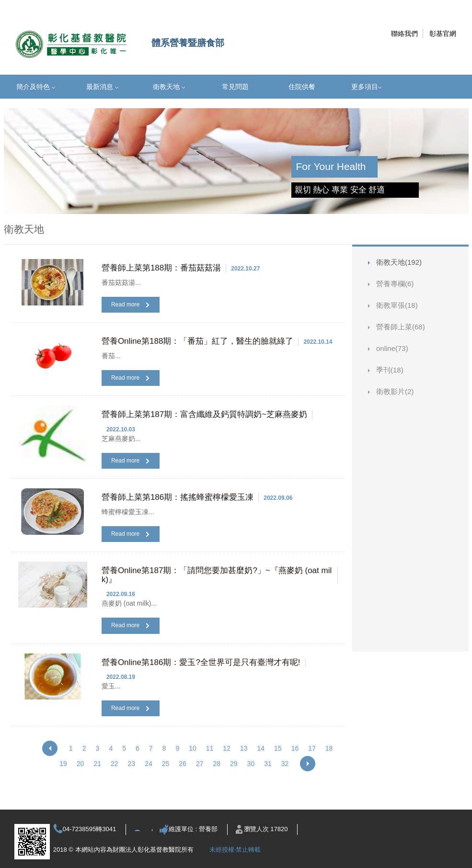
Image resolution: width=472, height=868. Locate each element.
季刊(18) (390, 370)
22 (115, 764)
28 (217, 764)
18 (329, 748)
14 (261, 748)
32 (285, 764)
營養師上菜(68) (401, 327)
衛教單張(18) (397, 305)
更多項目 (366, 87)
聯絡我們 (404, 34)
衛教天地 (169, 87)
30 (251, 764)
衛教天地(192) (399, 262)
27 (200, 764)
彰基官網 (443, 34)
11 (210, 748)
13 (244, 748)
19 (63, 764)
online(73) (392, 348)
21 (97, 764)
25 (166, 764)
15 (278, 748)
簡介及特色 (36, 87)
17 (312, 748)
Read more (130, 304)
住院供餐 (302, 87)
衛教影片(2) (395, 391)
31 (268, 764)
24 (149, 764)
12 (227, 748)
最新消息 (102, 87)
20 (81, 764)
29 (234, 764)
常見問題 (235, 87)
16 (295, 748)
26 (183, 764)
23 (132, 764)
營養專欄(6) (395, 284)
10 (193, 748)
